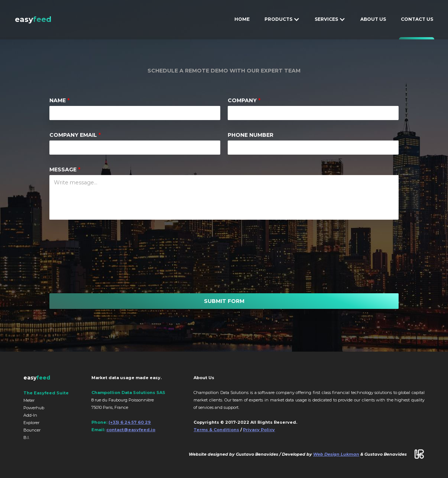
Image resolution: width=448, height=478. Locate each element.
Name (59, 100)
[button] (282, 19)
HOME (242, 19)
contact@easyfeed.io (131, 430)
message (65, 169)
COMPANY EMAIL (75, 135)
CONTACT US (417, 19)
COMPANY (244, 100)
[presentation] (222, 256)
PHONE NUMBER (251, 135)
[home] (33, 19)
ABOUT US (373, 19)
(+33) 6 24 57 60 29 (130, 422)
